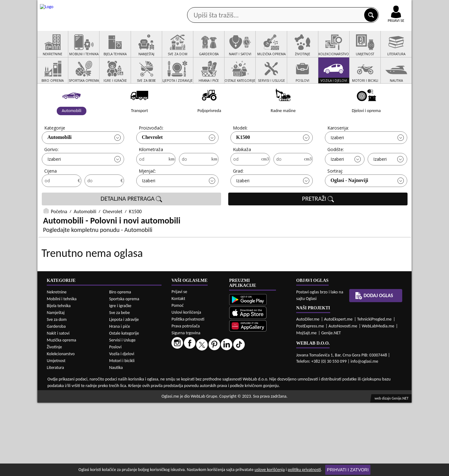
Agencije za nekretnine (239, 49)
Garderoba (56, 400)
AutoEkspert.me (338, 393)
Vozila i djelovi (122, 427)
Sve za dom (57, 393)
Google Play (190, 6)
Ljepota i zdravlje (124, 393)
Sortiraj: (335, 195)
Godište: (336, 173)
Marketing (306, 6)
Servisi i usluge (296, 49)
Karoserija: (338, 152)
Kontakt (339, 6)
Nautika (116, 441)
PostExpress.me (310, 399)
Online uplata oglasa (383, 6)
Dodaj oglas (392, 49)
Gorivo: (51, 173)
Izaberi (337, 161)
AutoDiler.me (308, 393)
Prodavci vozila (181, 49)
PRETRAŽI (318, 223)
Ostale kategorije (124, 407)
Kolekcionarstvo (61, 427)
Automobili (59, 161)
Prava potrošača (186, 399)
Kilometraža (151, 173)
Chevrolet (152, 161)
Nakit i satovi (58, 407)
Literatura (55, 441)
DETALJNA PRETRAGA (132, 223)
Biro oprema (120, 365)
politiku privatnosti (304, 470)
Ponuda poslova (346, 49)
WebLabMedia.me (378, 399)
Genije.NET (331, 406)
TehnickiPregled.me (374, 393)
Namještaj (56, 386)
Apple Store (230, 6)
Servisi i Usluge (122, 413)
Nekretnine (57, 365)
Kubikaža (242, 173)
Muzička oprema (61, 413)
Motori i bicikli (122, 434)
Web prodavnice (131, 49)
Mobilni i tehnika (62, 372)
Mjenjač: (147, 195)
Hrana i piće (120, 400)
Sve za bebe (119, 386)
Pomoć (178, 379)
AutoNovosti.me (343, 399)
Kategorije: (55, 152)
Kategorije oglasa (78, 49)
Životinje (54, 420)
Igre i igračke (120, 379)
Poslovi (115, 420)
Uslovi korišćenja (186, 386)
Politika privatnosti (188, 393)
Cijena (51, 195)
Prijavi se (179, 365)
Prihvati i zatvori (348, 470)
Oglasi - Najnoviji (349, 204)
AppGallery (269, 6)
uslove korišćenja (270, 470)
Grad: (238, 195)
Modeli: (240, 152)
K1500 (243, 161)
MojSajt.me (307, 406)
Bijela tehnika (59, 379)
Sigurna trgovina (186, 406)
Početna (59, 235)
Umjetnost (56, 434)
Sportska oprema (124, 372)
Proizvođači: (151, 152)
